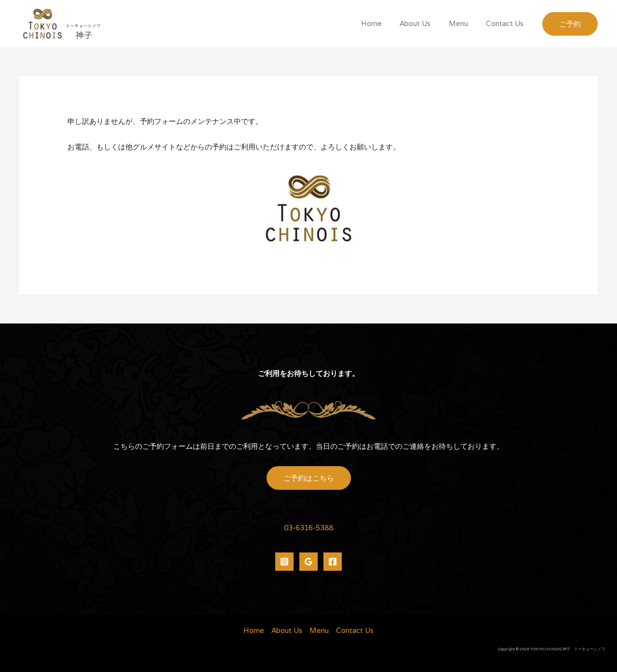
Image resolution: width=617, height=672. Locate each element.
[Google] (308, 562)
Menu (464, 23)
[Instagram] (284, 562)
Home (384, 23)
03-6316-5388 (308, 528)
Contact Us (507, 23)
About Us (424, 23)
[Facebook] (333, 562)
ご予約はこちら (309, 478)
